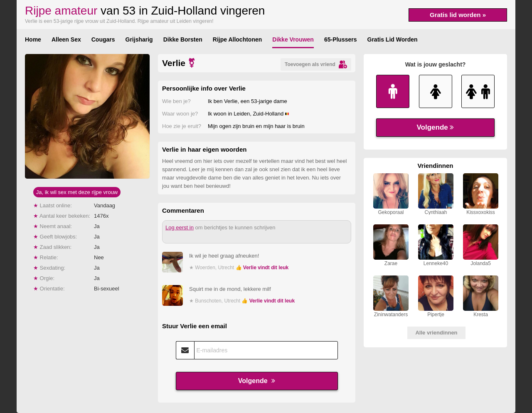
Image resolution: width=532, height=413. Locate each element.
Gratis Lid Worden (393, 39)
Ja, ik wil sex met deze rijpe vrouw (77, 192)
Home (33, 39)
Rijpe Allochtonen (237, 39)
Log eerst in (180, 227)
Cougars (103, 39)
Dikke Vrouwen (293, 39)
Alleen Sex (66, 39)
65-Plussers (341, 39)
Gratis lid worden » (458, 15)
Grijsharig (139, 39)
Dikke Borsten (183, 39)
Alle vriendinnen (436, 333)
